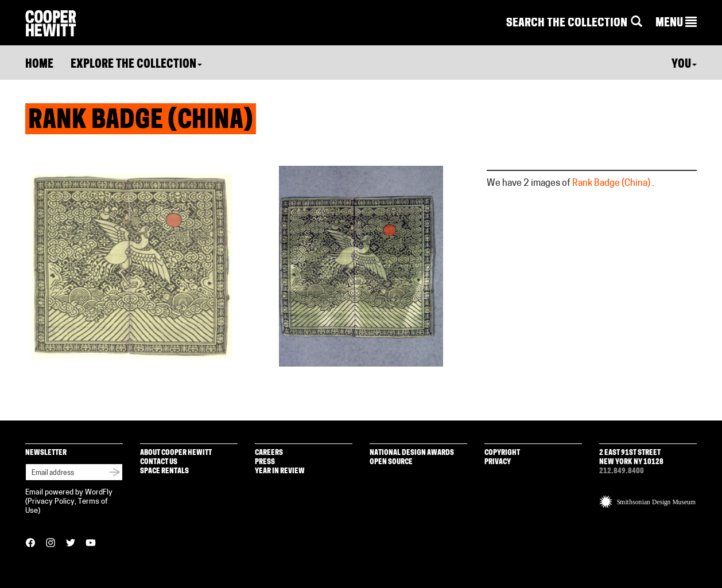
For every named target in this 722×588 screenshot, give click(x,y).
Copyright (502, 453)
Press (265, 462)
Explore (136, 65)
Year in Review (280, 471)
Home (39, 65)
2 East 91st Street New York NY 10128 (631, 457)
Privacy (498, 462)
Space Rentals (164, 471)
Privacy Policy (51, 502)
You (684, 65)
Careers (269, 453)
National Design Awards (412, 453)
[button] (676, 24)
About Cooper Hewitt (176, 453)
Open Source (391, 462)
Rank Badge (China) (611, 184)
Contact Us (159, 462)
